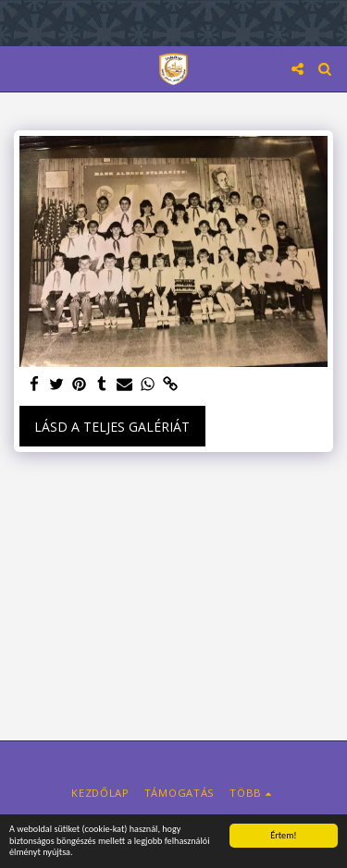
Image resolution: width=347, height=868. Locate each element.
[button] (20, 68)
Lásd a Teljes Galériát (112, 427)
